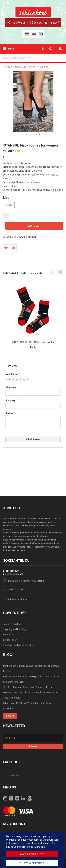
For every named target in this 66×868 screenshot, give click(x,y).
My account (60, 49)
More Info (40, 847)
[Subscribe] (33, 746)
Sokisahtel (15, 775)
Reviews (11, 366)
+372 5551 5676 (16, 589)
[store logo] (33, 13)
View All (10, 716)
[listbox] (33, 206)
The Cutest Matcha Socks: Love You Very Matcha (28, 687)
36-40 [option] (9, 205)
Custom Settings (32, 863)
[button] (27, 135)
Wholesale (9, 635)
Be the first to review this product (19, 237)
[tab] (33, 366)
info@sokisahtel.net (18, 599)
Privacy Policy (10, 640)
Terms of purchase (13, 624)
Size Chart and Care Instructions (19, 645)
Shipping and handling (15, 629)
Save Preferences (32, 854)
